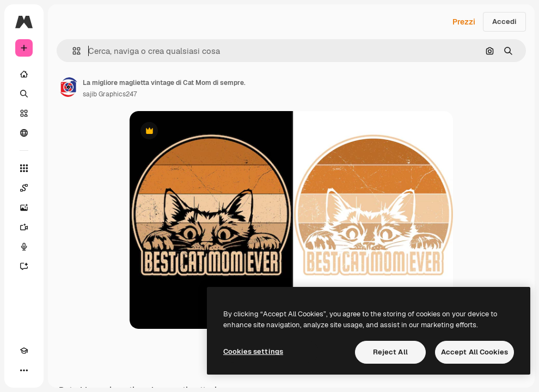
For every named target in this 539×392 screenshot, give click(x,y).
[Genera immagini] (24, 207)
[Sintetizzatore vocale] (24, 247)
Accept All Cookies (474, 352)
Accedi (504, 22)
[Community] (24, 133)
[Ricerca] (24, 94)
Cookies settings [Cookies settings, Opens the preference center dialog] (253, 351)
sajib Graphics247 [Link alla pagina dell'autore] (110, 94)
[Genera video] (24, 227)
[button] (72, 51)
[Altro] (24, 370)
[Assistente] (24, 266)
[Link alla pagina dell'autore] (69, 87)
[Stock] (24, 113)
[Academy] (24, 351)
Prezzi (464, 22)
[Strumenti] (24, 168)
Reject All (390, 352)
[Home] (24, 74)
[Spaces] (24, 188)
